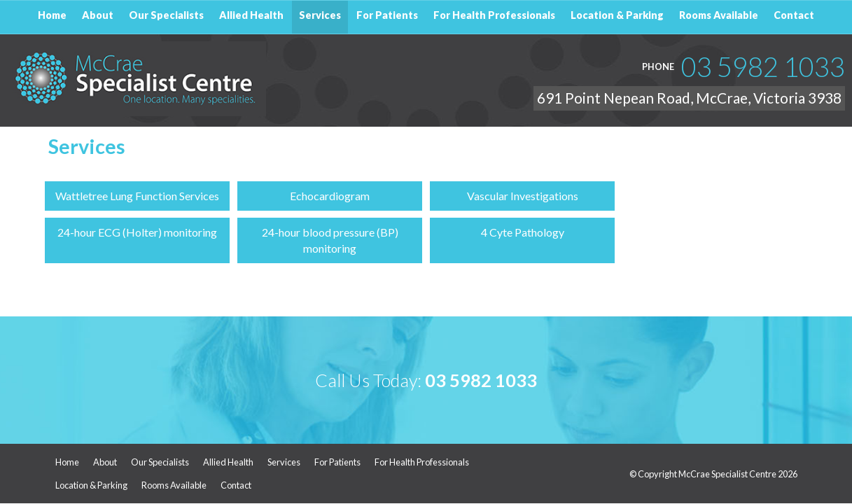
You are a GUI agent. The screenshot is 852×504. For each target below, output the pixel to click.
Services (284, 463)
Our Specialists (160, 463)
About (105, 463)
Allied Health (228, 463)
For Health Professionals (422, 463)
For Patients (337, 463)
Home (67, 463)
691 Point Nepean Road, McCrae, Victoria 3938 (689, 98)
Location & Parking (91, 485)
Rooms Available (174, 485)
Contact (236, 485)
